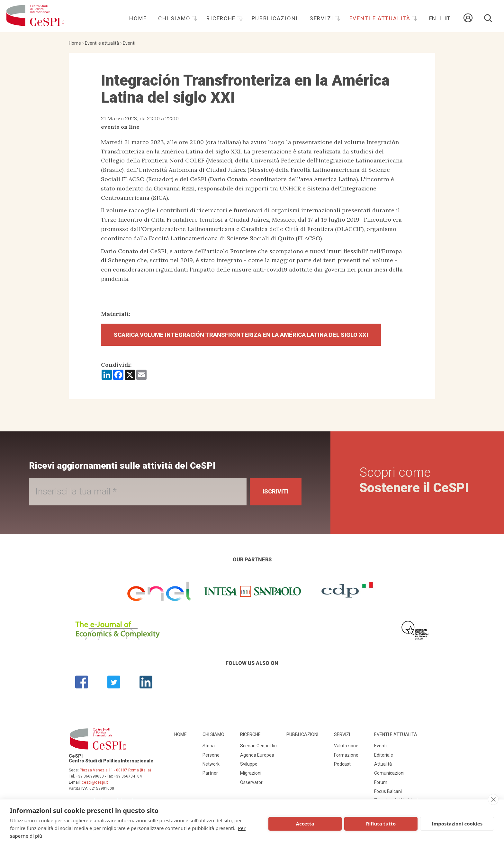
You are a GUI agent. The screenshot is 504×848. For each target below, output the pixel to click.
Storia (209, 746)
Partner (210, 773)
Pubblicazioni (275, 18)
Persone (211, 755)
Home (138, 18)
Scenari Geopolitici (259, 746)
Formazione (346, 755)
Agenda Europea (257, 755)
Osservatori (252, 782)
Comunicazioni (389, 773)
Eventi (129, 43)
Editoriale (384, 755)
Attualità (383, 764)
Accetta (305, 824)
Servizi (322, 18)
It (448, 18)
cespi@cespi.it (95, 782)
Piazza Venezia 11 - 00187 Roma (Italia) (115, 770)
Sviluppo (249, 764)
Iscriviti (276, 491)
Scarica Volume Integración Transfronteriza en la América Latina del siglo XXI (241, 335)
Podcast (342, 764)
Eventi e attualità (381, 18)
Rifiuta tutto (381, 824)
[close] (493, 799)
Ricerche (222, 18)
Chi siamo (175, 18)
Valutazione (346, 746)
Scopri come (414, 480)
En (432, 18)
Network (211, 764)
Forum (381, 782)
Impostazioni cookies (457, 824)
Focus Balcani (388, 791)
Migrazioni (251, 773)
